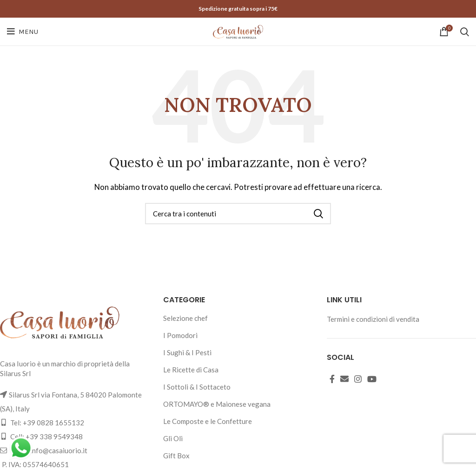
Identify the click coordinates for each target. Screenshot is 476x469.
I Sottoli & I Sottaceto (197, 387)
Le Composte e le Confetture (208, 421)
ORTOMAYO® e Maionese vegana (217, 404)
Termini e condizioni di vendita (373, 319)
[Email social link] (344, 379)
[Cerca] (465, 32)
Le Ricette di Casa (191, 370)
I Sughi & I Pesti (187, 352)
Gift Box (176, 456)
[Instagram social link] (358, 379)
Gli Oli (173, 438)
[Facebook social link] (332, 379)
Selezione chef (185, 318)
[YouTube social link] (372, 379)
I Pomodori (180, 335)
